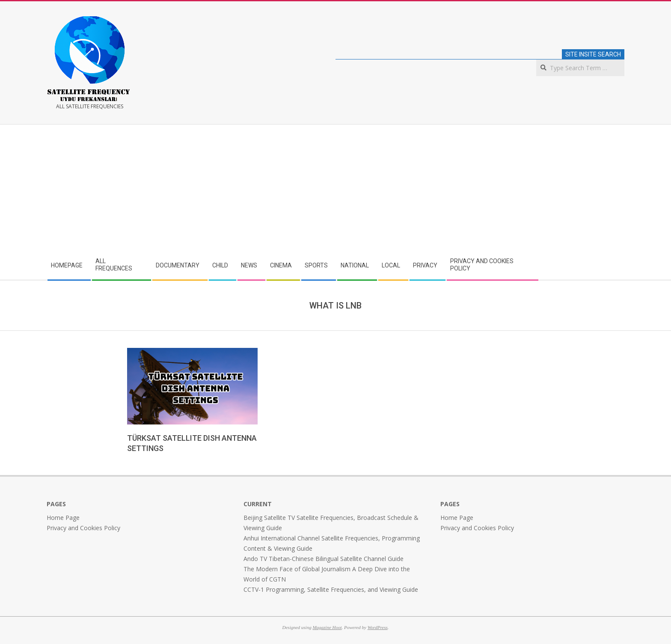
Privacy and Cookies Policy (83, 528)
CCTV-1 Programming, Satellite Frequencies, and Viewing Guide (331, 589)
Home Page (63, 518)
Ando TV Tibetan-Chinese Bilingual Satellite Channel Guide (324, 559)
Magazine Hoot (327, 627)
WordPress (378, 627)
